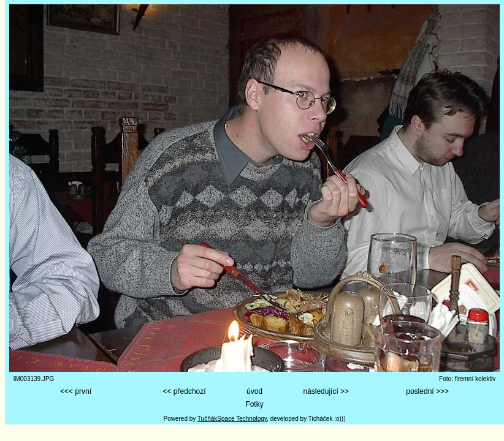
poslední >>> (427, 391)
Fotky (254, 404)
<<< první (76, 391)
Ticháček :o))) (327, 419)
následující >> (326, 391)
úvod (254, 391)
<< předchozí (185, 391)
